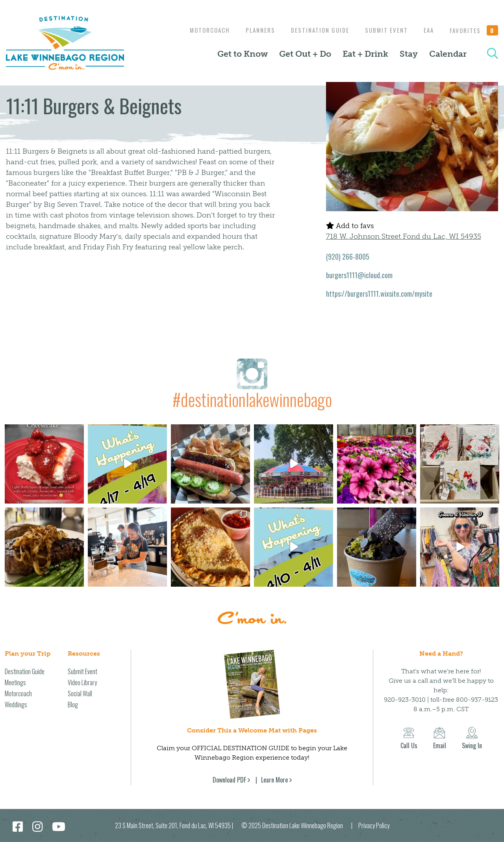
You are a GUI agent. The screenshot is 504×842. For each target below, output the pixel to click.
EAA (427, 30)
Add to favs (350, 226)
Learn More (274, 780)
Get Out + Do (305, 54)
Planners (253, 30)
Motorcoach (200, 30)
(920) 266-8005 (348, 257)
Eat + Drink (365, 54)
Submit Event (383, 30)
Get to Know (243, 54)
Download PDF (229, 780)
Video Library (82, 682)
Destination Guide (314, 30)
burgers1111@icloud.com (359, 275)
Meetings (15, 682)
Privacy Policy (374, 825)
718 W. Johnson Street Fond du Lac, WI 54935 (404, 236)
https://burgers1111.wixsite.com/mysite (379, 294)
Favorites (474, 30)
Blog (73, 704)
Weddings (16, 704)
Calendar (448, 54)
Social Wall (80, 693)
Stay (409, 54)
